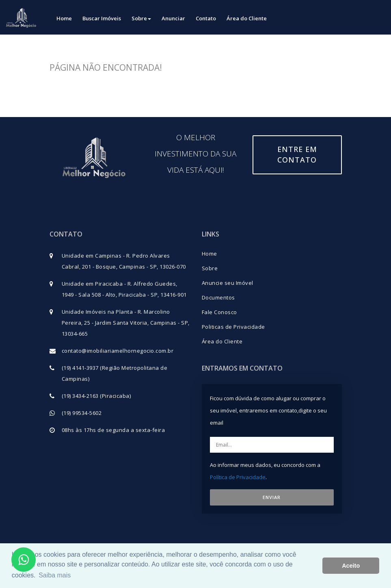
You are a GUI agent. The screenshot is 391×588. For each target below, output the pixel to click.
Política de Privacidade (238, 477)
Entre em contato (297, 154)
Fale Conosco (219, 312)
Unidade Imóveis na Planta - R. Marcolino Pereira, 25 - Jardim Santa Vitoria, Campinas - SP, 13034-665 (126, 323)
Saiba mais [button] (55, 575)
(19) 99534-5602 (82, 413)
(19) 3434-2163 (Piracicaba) (96, 396)
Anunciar (173, 18)
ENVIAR (272, 497)
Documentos (218, 297)
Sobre (141, 18)
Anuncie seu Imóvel (228, 283)
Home (64, 18)
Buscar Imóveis (102, 18)
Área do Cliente (247, 18)
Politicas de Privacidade (233, 327)
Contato (206, 18)
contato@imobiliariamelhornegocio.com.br (118, 351)
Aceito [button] (351, 566)
